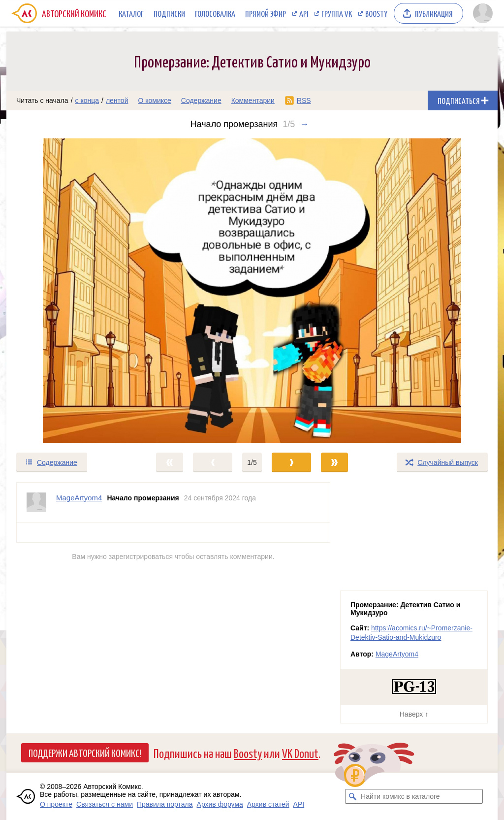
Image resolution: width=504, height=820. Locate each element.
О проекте (56, 804)
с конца (87, 100)
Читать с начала (42, 100)
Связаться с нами (105, 804)
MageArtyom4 (397, 654)
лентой (117, 100)
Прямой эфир (266, 13)
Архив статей (268, 804)
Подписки (169, 13)
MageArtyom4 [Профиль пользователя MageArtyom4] (79, 498)
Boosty (376, 13)
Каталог (131, 13)
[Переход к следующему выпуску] (252, 291)
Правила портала (165, 804)
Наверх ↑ (414, 714)
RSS (304, 100)
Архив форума (220, 804)
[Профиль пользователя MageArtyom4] (36, 502)
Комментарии (253, 100)
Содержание (201, 100)
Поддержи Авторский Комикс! (85, 753)
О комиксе (154, 100)
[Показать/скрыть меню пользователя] (483, 13)
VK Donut (300, 753)
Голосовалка (215, 13)
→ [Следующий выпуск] (304, 124)
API (304, 13)
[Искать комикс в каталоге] (352, 796)
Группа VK (337, 13)
